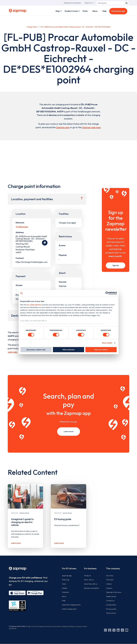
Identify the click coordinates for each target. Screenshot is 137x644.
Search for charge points (71, 605)
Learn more (69, 431)
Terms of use (111, 613)
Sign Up (116, 265)
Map (58, 11)
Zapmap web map (91, 127)
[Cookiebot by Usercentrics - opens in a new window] (107, 293)
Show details (107, 343)
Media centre (111, 596)
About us (88, 3)
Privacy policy (111, 609)
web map (12, 352)
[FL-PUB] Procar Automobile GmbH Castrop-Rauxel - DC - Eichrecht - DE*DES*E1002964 (75, 27)
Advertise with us (91, 584)
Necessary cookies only (36, 350)
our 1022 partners (34, 305)
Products (87, 576)
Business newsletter (92, 588)
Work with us (89, 580)
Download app (118, 11)
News (95, 11)
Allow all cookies (101, 350)
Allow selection (68, 350)
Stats (85, 11)
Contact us (110, 601)
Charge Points (32, 27)
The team (110, 580)
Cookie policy (111, 605)
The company (113, 568)
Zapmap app (63, 127)
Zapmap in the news (114, 592)
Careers (109, 588)
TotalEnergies (22, 227)
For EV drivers (69, 568)
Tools (64, 584)
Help (104, 11)
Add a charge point (69, 609)
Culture (109, 584)
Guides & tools (71, 11)
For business (90, 568)
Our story (110, 576)
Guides (65, 588)
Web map (66, 580)
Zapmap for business (72, 3)
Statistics (65, 592)
